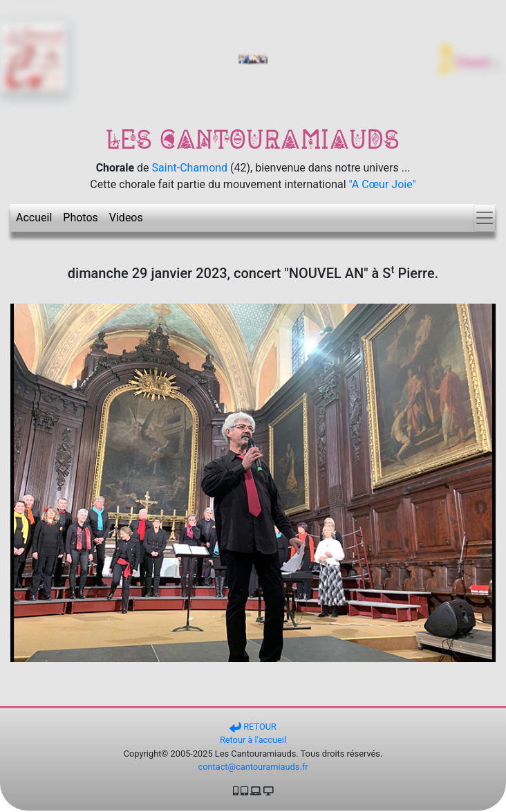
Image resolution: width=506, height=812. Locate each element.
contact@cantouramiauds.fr (253, 767)
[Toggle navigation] (485, 218)
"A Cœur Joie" (383, 184)
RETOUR (253, 727)
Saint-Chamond (190, 168)
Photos (81, 218)
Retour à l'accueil (253, 740)
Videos (126, 218)
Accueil (34, 218)
